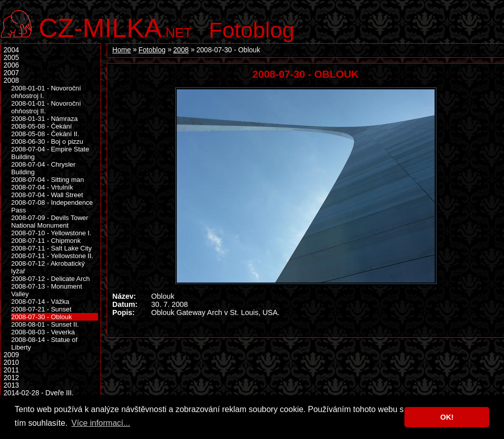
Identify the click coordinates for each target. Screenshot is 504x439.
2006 (11, 65)
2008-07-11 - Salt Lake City (51, 248)
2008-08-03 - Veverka (43, 332)
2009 (11, 355)
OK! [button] (447, 417)
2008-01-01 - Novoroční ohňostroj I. (46, 92)
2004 (11, 50)
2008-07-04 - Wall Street (47, 195)
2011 (11, 370)
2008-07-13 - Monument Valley (47, 290)
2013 (11, 385)
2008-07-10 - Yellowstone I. (51, 233)
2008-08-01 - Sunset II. (45, 324)
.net (115, 27)
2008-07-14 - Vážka (40, 302)
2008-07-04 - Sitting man (48, 180)
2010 (11, 363)
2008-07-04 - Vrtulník (42, 187)
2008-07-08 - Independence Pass (52, 206)
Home (122, 50)
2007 (11, 73)
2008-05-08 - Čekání (41, 126)
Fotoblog (252, 30)
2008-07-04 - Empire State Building (50, 153)
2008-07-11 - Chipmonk (46, 241)
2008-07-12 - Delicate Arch (51, 279)
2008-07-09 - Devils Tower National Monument (50, 222)
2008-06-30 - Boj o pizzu (47, 142)
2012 (11, 378)
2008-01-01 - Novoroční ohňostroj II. (46, 107)
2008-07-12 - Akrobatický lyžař (48, 267)
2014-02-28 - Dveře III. (39, 393)
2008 (181, 50)
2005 (11, 58)
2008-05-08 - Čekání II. (45, 134)
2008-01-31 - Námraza (44, 119)
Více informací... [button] (101, 423)
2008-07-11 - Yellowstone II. (52, 256)
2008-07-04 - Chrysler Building (43, 168)
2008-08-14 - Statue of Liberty (44, 343)
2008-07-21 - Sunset (41, 309)
